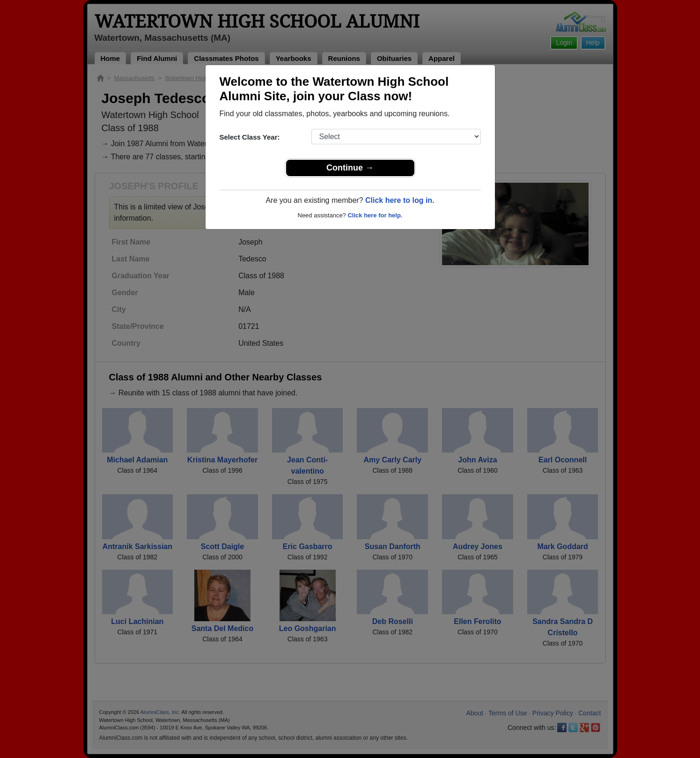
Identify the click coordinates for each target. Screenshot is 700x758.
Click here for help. (375, 215)
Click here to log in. (400, 200)
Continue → (350, 168)
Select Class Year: (250, 137)
